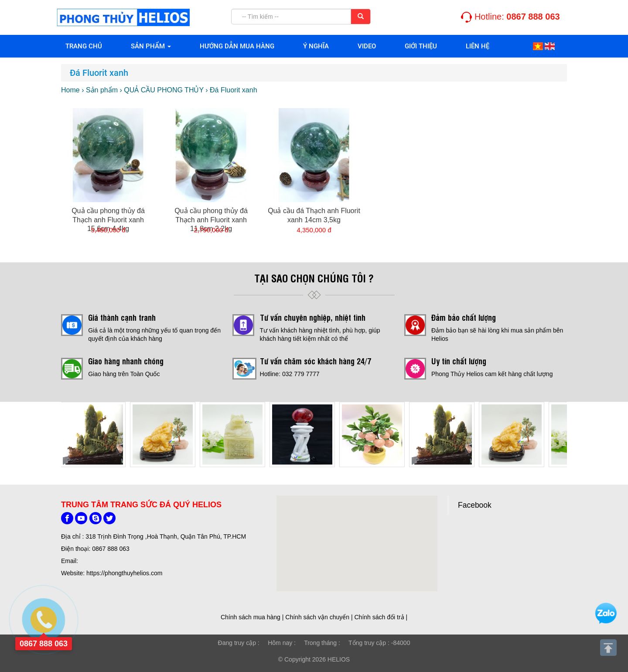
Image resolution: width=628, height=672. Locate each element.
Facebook (475, 505)
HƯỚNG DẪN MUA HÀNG (237, 46)
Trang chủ (84, 46)
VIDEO (367, 46)
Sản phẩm (151, 46)
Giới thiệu (421, 46)
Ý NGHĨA (316, 46)
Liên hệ (478, 46)
